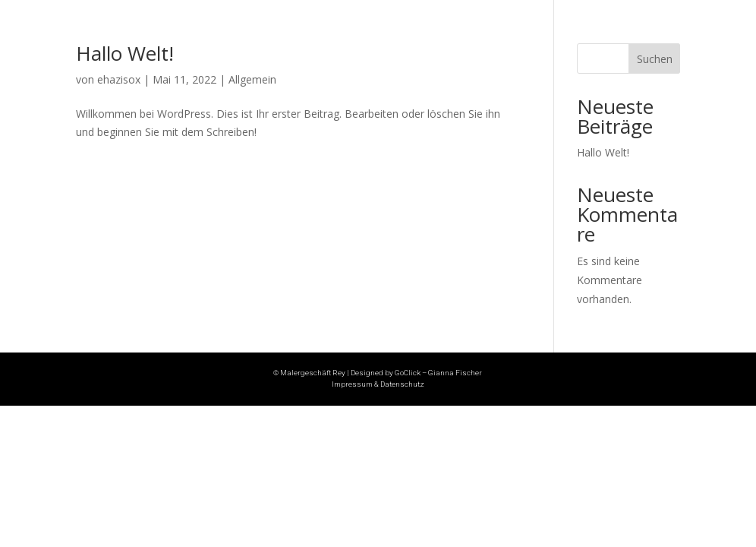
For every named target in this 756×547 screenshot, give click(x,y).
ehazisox (119, 79)
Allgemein (252, 79)
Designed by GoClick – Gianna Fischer (416, 373)
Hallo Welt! (125, 53)
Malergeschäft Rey (313, 373)
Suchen (655, 59)
